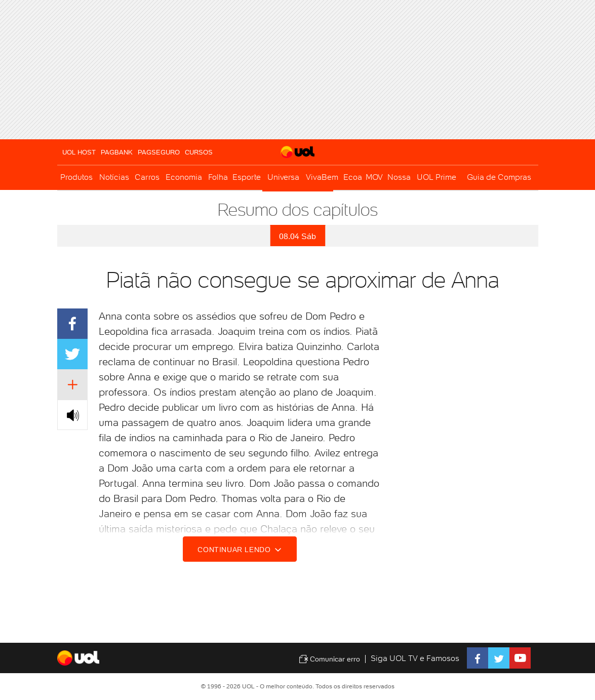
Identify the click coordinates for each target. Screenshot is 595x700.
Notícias (114, 177)
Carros (147, 177)
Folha (218, 177)
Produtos (76, 177)
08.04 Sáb (297, 236)
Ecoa (353, 177)
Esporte (247, 177)
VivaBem (322, 177)
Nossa (399, 177)
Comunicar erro (329, 659)
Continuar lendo (241, 550)
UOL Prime (437, 177)
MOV (374, 177)
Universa (283, 177)
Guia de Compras (499, 177)
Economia (184, 177)
